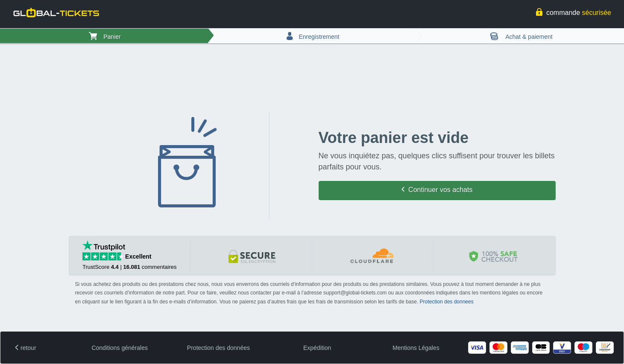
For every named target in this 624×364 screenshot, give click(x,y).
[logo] (56, 14)
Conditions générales (120, 348)
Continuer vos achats (437, 190)
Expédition (317, 348)
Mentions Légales (416, 348)
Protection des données (218, 348)
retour (26, 348)
